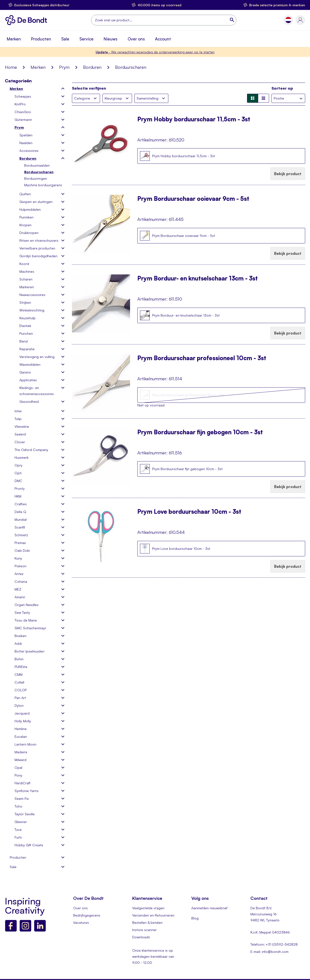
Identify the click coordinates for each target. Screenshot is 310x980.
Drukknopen (29, 233)
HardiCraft (23, 783)
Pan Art (20, 698)
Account (163, 39)
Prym (64, 67)
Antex (19, 574)
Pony (18, 775)
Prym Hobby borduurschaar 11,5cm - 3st (194, 120)
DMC (18, 481)
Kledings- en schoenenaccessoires (37, 391)
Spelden (26, 135)
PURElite (21, 667)
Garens (25, 372)
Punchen (26, 333)
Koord (24, 264)
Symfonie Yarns (27, 791)
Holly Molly (23, 721)
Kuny (18, 558)
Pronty (20, 488)
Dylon (19, 705)
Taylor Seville (25, 814)
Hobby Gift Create (29, 845)
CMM (19, 674)
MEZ (18, 589)
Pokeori (20, 566)
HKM (18, 496)
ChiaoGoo (23, 112)
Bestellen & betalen (147, 922)
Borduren (92, 67)
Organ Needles (27, 605)
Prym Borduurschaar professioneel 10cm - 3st (202, 358)
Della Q (20, 512)
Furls (18, 837)
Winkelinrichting (32, 310)
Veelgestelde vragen (148, 908)
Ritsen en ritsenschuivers (39, 240)
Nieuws (111, 39)
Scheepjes (23, 96)
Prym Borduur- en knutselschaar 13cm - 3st (198, 279)
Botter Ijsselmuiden (29, 651)
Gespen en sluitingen (36, 202)
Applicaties (28, 380)
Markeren (27, 287)
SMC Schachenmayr (30, 628)
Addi (18, 643)
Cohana (21, 581)
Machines (27, 271)
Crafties (21, 504)
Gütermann (23, 120)
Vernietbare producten (37, 248)
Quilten (25, 194)
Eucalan (21, 736)
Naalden (26, 143)
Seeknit (20, 434)
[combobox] (164, 20)
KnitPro (20, 104)
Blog (195, 918)
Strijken (25, 302)
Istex (18, 411)
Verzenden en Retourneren (153, 915)
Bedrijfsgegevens (87, 915)
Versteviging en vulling (37, 357)
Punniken (26, 217)
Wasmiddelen (30, 364)
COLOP (21, 690)
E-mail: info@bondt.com (269, 952)
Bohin (19, 659)
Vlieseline (22, 426)
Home (11, 67)
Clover (20, 442)
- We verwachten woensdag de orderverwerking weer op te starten (155, 52)
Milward (20, 760)
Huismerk (22, 457)
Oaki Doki (22, 550)
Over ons (136, 39)
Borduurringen (36, 178)
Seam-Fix (22, 798)
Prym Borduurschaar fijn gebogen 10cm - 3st (200, 433)
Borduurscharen (39, 172)
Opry (19, 465)
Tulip (18, 419)
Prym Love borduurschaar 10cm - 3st (189, 512)
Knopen (25, 225)
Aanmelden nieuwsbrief (209, 908)
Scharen (26, 279)
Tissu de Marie (26, 620)
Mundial (21, 519)
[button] (288, 20)
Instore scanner (144, 930)
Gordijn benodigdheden (38, 256)
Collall (19, 682)
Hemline (21, 729)
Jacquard (22, 713)
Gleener (21, 822)
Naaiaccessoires (32, 295)
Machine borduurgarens (43, 185)
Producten (41, 39)
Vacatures (81, 922)
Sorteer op (282, 88)
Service (86, 39)
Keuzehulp (27, 318)
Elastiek (25, 326)
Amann (20, 597)
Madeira (21, 752)
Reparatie (27, 349)
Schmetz (21, 535)
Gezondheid (29, 401)
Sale (65, 39)
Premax (20, 543)
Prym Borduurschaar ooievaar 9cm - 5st (193, 199)
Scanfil (20, 527)
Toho (18, 806)
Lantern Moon (25, 744)
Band (23, 341)
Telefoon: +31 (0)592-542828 (274, 944)
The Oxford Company (31, 450)
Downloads (141, 937)
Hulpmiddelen (30, 209)
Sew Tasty (22, 612)
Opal (18, 767)
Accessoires (29, 151)
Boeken (20, 636)
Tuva (18, 829)
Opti (18, 473)
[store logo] (27, 20)
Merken (14, 39)
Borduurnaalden (37, 165)
